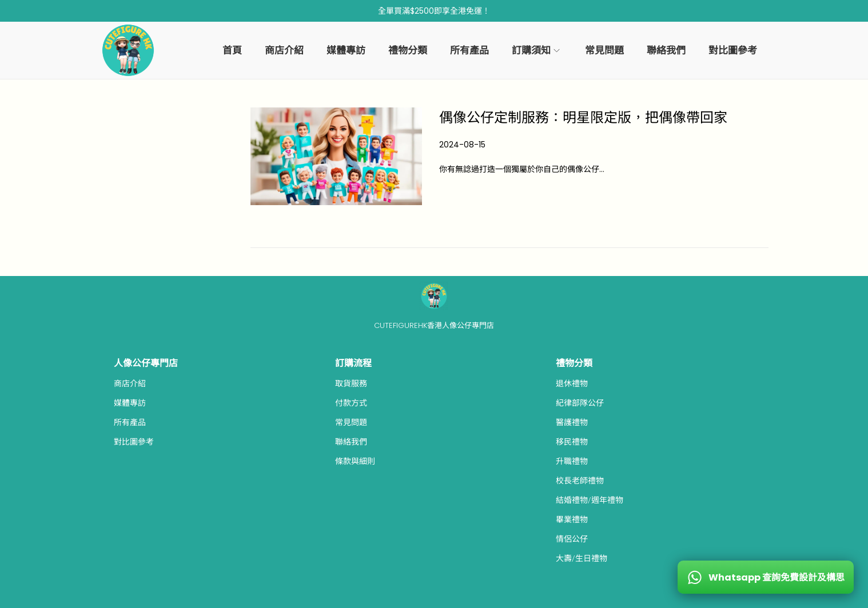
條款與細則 (355, 461)
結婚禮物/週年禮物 (590, 500)
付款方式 (351, 403)
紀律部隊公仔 (580, 403)
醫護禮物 (572, 422)
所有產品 (130, 422)
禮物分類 (574, 363)
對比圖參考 (134, 442)
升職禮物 (572, 461)
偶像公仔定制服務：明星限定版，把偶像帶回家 (583, 117)
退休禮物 (572, 383)
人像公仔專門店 (146, 363)
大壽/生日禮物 (582, 558)
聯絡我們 (351, 442)
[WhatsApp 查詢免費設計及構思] (766, 577)
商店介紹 (130, 383)
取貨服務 (351, 383)
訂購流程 (353, 363)
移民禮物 (572, 442)
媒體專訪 (130, 403)
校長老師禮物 (580, 481)
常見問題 (351, 422)
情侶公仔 (572, 539)
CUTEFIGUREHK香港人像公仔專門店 (434, 325)
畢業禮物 (572, 519)
